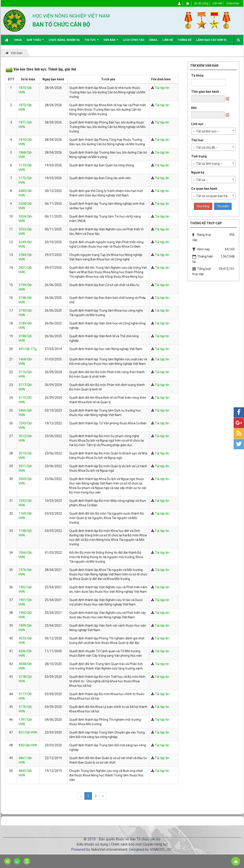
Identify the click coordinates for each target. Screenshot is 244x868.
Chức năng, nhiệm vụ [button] (64, 40)
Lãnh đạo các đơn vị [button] (211, 40)
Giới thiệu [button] (35, 42)
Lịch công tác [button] (134, 40)
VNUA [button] (18, 40)
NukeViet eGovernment (109, 849)
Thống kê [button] (185, 40)
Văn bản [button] (111, 42)
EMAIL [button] (154, 40)
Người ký (198, 172)
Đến (194, 108)
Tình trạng (199, 156)
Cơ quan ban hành (204, 189)
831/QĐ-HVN (28, 732)
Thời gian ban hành (205, 92)
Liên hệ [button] (168, 40)
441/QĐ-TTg (28, 349)
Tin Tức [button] (92, 42)
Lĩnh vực (197, 124)
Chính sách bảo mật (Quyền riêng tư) (139, 844)
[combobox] (213, 131)
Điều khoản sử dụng (92, 844)
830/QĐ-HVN (28, 745)
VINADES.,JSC (161, 849)
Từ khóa (197, 75)
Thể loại (197, 140)
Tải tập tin (162, 88)
